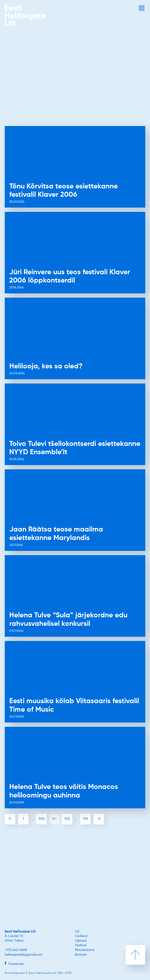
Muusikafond (85, 950)
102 (67, 819)
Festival (81, 945)
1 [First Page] (23, 819)
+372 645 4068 (16, 950)
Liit (77, 932)
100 (42, 819)
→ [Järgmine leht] (99, 819)
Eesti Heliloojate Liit (20, 932)
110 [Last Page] (85, 819)
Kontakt (81, 955)
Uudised (81, 936)
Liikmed (81, 941)
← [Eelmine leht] (10, 819)
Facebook (14, 964)
